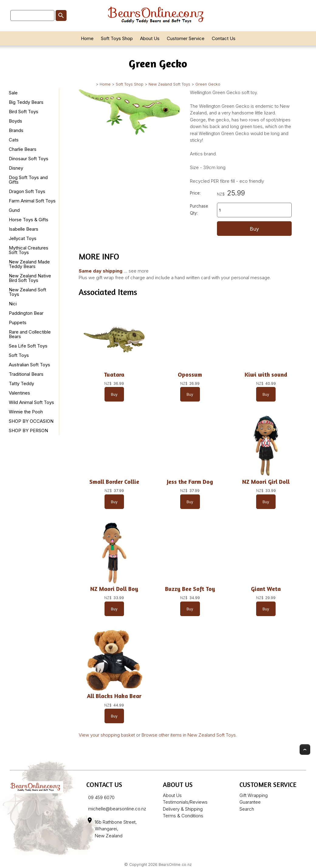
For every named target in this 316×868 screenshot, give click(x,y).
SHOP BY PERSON (28, 431)
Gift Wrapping (254, 795)
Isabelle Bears (24, 229)
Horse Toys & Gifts (29, 220)
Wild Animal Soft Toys (31, 402)
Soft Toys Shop (117, 38)
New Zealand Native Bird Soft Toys (30, 278)
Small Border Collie (114, 482)
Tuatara (114, 375)
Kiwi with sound (266, 375)
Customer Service (186, 38)
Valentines (19, 393)
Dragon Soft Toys (27, 191)
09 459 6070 (101, 797)
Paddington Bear (26, 313)
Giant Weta (266, 589)
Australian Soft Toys (29, 365)
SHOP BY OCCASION (31, 421)
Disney (16, 168)
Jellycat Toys (23, 238)
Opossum (190, 375)
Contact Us (224, 38)
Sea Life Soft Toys (28, 346)
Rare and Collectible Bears (30, 334)
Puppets (18, 322)
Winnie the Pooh (26, 412)
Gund (14, 210)
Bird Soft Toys (24, 112)
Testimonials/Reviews (185, 802)
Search (247, 809)
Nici (13, 304)
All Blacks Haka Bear (114, 696)
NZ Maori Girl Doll (266, 482)
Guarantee (250, 802)
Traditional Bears (26, 374)
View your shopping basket (107, 735)
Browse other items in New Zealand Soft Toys (189, 735)
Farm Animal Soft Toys (32, 201)
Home (87, 38)
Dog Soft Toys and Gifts (28, 180)
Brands (16, 130)
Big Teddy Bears (26, 102)
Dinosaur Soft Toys (29, 159)
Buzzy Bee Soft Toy (190, 589)
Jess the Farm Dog (190, 482)
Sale (13, 93)
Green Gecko (208, 84)
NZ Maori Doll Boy (114, 589)
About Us (150, 38)
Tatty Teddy (21, 383)
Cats (14, 140)
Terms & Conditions (183, 816)
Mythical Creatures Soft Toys (29, 250)
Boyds (15, 121)
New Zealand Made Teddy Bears (29, 264)
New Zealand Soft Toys (169, 84)
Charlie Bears (23, 149)
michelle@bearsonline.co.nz (117, 809)
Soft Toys (19, 355)
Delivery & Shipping (183, 809)
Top (305, 749)
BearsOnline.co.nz (175, 865)
